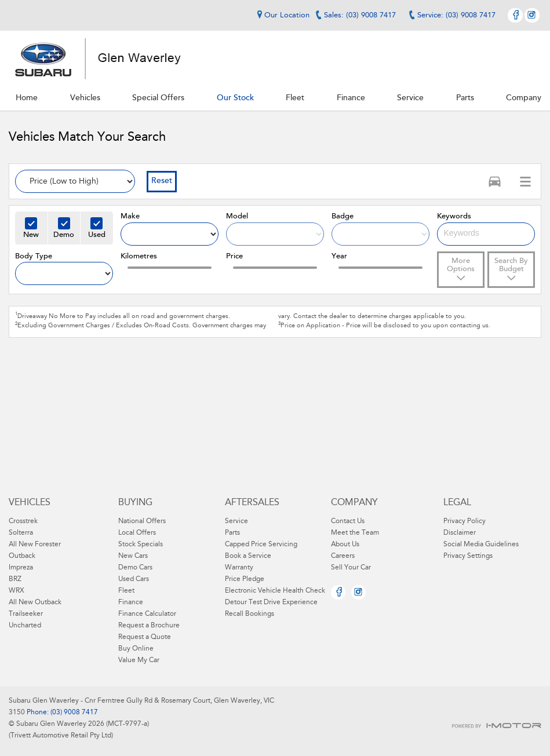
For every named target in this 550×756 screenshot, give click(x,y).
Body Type (34, 256)
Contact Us (348, 521)
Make (130, 216)
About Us (345, 545)
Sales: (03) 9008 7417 (360, 15)
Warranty (239, 568)
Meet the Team (355, 533)
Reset (162, 181)
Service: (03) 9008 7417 (456, 15)
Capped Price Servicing (261, 545)
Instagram (532, 15)
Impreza (21, 568)
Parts (232, 533)
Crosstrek (23, 521)
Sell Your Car (351, 568)
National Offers (142, 521)
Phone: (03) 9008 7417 (61, 713)
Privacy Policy (465, 521)
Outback (22, 556)
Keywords (454, 216)
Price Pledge (245, 579)
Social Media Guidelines (481, 545)
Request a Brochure (149, 626)
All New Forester (35, 545)
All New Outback (35, 602)
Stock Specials (141, 545)
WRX (17, 591)
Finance (131, 602)
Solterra (21, 533)
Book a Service (248, 556)
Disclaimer (460, 533)
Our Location (282, 15)
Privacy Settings (468, 556)
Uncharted (25, 626)
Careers (343, 556)
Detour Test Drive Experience (271, 602)
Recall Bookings (249, 614)
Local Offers (137, 533)
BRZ (15, 579)
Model (237, 216)
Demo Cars (135, 568)
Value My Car (139, 660)
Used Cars (134, 579)
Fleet (126, 591)
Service (236, 521)
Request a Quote (145, 637)
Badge (343, 216)
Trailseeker (26, 614)
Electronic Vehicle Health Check (275, 591)
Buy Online (136, 649)
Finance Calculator (147, 614)
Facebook (515, 15)
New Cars (133, 556)
